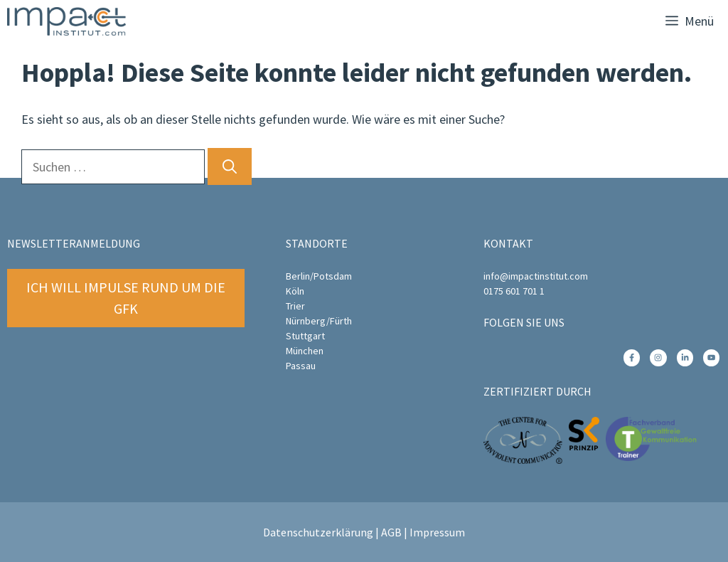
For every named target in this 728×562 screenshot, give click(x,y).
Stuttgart (305, 336)
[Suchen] (230, 166)
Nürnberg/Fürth (319, 321)
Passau (301, 366)
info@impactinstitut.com (536, 276)
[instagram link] (632, 357)
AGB (391, 532)
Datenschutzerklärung (318, 532)
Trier (295, 306)
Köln (295, 291)
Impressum (437, 532)
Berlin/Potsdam (319, 276)
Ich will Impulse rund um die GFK (126, 298)
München (305, 351)
